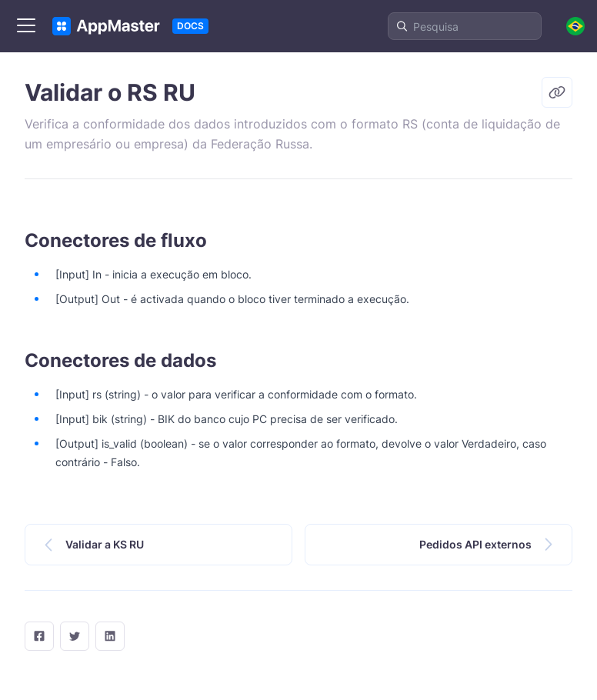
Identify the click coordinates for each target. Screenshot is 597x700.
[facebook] (39, 636)
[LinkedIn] (110, 636)
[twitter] (75, 636)
